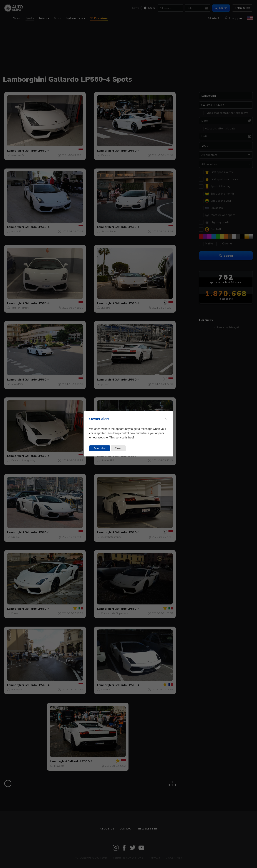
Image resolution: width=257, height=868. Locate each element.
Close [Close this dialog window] (118, 448)
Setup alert (100, 448)
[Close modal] (166, 419)
